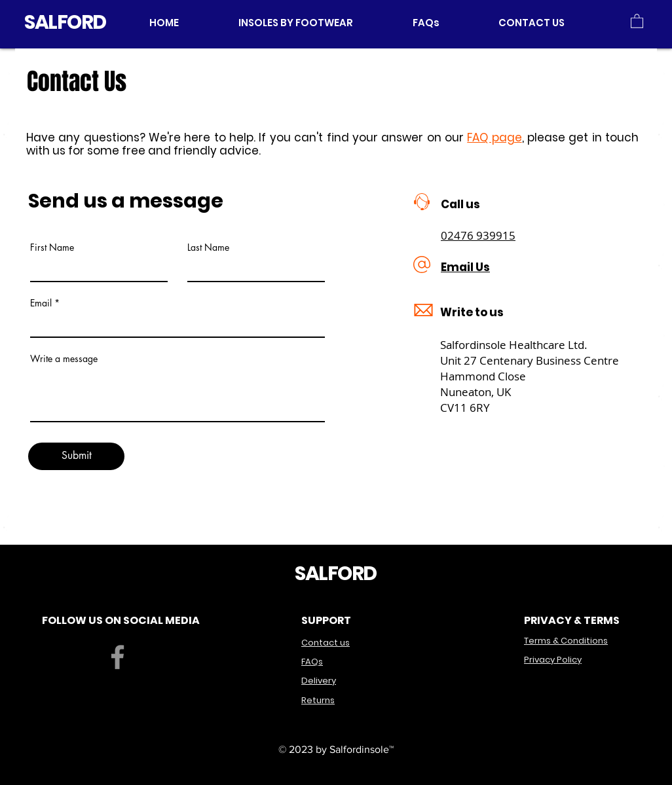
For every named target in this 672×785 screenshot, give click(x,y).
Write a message (64, 359)
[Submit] (76, 456)
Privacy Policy (553, 660)
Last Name (208, 247)
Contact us (326, 643)
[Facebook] (118, 657)
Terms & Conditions (566, 641)
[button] (315, 23)
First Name (52, 247)
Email (41, 303)
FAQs (312, 662)
